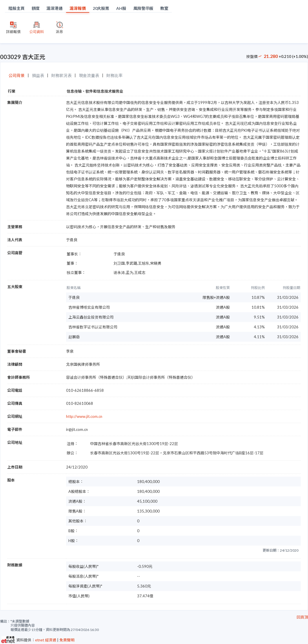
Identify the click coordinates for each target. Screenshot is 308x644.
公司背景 (17, 75)
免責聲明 (67, 640)
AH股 (121, 8)
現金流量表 (89, 75)
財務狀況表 (61, 75)
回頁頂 (302, 617)
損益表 (38, 75)
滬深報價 (78, 8)
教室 (164, 8)
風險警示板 (143, 8)
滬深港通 (54, 8)
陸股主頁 (17, 8)
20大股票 (101, 8)
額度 (36, 8)
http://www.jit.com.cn (84, 416)
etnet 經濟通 (46, 640)
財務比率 (114, 75)
